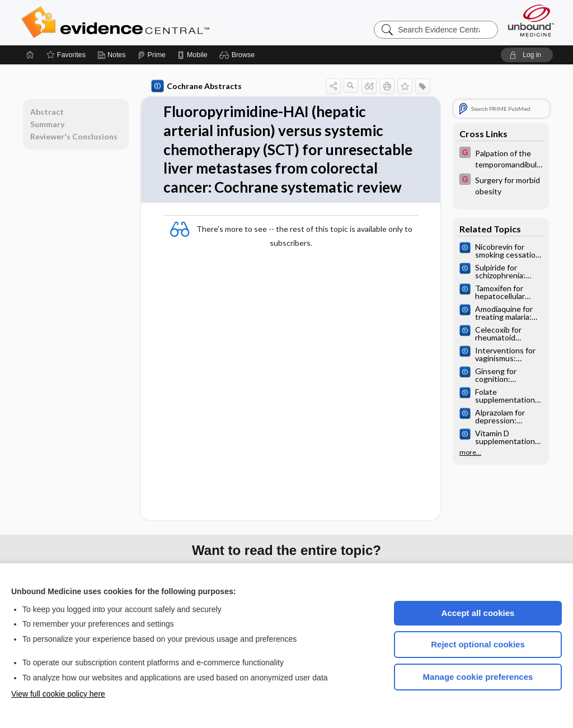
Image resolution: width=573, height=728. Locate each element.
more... (470, 452)
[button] (239, 55)
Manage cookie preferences (478, 677)
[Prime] (152, 55)
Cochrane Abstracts (196, 86)
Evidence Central (160, 22)
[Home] (30, 55)
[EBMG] (501, 158)
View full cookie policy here (58, 694)
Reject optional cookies (478, 644)
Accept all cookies (478, 613)
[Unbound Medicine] (531, 20)
